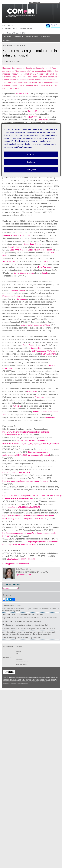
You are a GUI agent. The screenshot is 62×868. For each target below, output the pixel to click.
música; (6, 564)
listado (45, 273)
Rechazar (31, 162)
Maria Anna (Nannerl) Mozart (21, 250)
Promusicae (40, 397)
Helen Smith (32, 117)
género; (13, 564)
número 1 (17, 406)
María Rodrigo (14, 247)
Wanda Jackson (9, 261)
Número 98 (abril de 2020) (17, 33)
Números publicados (32, 36)
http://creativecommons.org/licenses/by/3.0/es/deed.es (16, 684)
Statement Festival (18, 290)
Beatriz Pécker (29, 345)
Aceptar (31, 154)
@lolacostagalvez (24, 575)
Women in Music (23, 94)
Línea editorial (7, 36)
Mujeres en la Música (11, 296)
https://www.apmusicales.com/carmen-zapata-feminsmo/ (25, 481)
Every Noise (32, 391)
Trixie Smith (46, 261)
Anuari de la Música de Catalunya (16, 235)
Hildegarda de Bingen (32, 244)
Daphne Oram (36, 348)
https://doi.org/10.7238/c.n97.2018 (16, 472)
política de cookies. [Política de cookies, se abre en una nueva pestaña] (23, 147)
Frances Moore (34, 111)
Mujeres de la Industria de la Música (36, 325)
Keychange (21, 299)
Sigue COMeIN (45, 36)
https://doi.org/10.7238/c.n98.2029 (21, 559)
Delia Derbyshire (45, 267)
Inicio (4, 33)
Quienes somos (18, 36)
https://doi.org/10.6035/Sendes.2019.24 (24, 507)
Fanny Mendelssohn (43, 250)
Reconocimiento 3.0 (53, 677)
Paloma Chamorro (49, 354)
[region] (31, 150)
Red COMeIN (7, 40)
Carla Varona (43, 120)
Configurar (31, 170)
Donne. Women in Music (24, 273)
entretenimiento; (23, 564)
